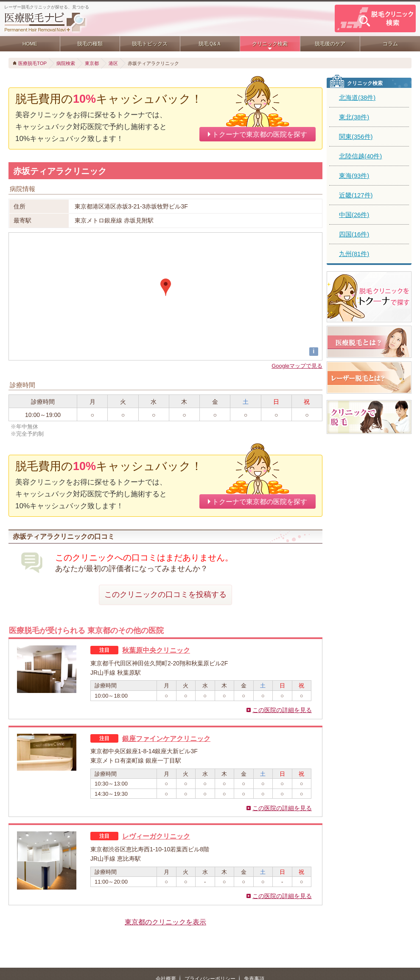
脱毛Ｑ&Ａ (210, 44)
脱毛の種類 (90, 44)
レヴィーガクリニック (156, 836)
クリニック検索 (270, 44)
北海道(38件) (357, 98)
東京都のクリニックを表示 (165, 922)
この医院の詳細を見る (282, 710)
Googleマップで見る (297, 366)
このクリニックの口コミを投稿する (165, 594)
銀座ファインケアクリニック (166, 738)
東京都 (92, 63)
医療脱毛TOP (32, 63)
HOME (30, 44)
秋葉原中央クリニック (156, 650)
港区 (113, 63)
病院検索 (66, 63)
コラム (390, 44)
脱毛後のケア (330, 44)
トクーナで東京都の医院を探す (260, 134)
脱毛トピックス (150, 44)
